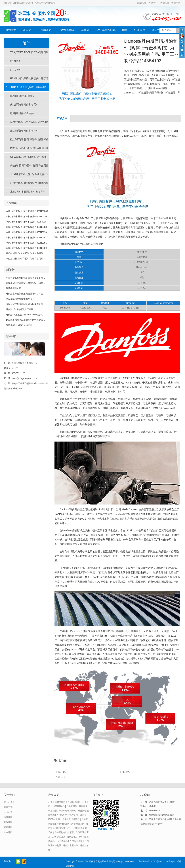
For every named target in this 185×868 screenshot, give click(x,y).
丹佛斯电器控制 (71, 845)
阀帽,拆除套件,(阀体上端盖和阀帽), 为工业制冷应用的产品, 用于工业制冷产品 (26, 89)
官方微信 (18, 861)
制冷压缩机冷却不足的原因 (19, 325)
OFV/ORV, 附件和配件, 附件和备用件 (25, 158)
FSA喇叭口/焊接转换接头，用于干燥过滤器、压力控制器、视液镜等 (26, 80)
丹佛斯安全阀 (76, 841)
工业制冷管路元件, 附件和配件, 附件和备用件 (26, 176)
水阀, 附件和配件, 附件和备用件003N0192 (26, 238)
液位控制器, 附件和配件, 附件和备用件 (26, 184)
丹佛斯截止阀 (63, 824)
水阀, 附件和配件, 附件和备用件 (28, 192)
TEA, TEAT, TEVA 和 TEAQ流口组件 (26, 54)
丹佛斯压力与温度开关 (67, 815)
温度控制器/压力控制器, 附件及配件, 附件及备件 (26, 123)
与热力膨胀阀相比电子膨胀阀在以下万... (25, 278)
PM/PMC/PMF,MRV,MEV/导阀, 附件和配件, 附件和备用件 (26, 150)
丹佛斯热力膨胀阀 (57, 802)
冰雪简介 (28, 30)
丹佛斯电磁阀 (74, 802)
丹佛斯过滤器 (59, 837)
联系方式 (157, 30)
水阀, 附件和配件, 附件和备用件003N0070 (26, 217)
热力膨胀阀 (67, 30)
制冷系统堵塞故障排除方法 (19, 299)
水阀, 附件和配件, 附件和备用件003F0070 (26, 222)
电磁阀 (85, 30)
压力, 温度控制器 (105, 30)
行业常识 (140, 30)
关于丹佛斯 (9, 802)
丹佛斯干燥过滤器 (71, 819)
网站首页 (11, 30)
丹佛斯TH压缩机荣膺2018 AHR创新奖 (24, 315)
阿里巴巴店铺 (24, 861)
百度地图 (141, 3)
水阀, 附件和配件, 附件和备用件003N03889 (27, 211)
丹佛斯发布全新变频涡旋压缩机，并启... (25, 294)
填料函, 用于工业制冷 (22, 96)
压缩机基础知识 (14, 288)
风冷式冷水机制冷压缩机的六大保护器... (25, 320)
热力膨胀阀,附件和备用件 (24, 105)
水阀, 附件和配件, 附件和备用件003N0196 (26, 232)
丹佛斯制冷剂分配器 (64, 832)
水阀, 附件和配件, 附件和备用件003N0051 (26, 243)
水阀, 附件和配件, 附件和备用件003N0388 (26, 227)
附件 (125, 30)
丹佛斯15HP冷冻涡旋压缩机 (20, 309)
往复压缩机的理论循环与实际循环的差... (25, 283)
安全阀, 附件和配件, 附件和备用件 (29, 166)
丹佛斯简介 (47, 30)
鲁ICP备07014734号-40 (150, 861)
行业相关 (8, 812)
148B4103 (61, 777)
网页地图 (164, 3)
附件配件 (15, 61)
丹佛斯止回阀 (78, 824)
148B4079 (61, 772)
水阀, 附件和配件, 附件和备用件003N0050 (26, 248)
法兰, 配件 (16, 70)
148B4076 (125, 772)
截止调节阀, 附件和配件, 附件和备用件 (26, 141)
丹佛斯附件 (72, 806)
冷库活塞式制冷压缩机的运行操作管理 (24, 304)
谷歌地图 (153, 3)
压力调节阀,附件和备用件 (24, 131)
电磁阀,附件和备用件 (22, 113)
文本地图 (8, 832)
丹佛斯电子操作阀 (67, 811)
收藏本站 (176, 3)
